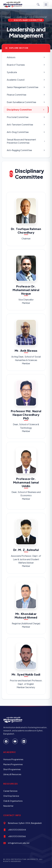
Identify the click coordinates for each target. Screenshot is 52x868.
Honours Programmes (13, 759)
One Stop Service (11, 796)
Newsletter (8, 806)
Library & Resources (12, 774)
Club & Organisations (13, 801)
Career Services (10, 791)
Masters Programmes (13, 764)
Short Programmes (12, 769)
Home (8, 17)
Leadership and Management (31, 17)
